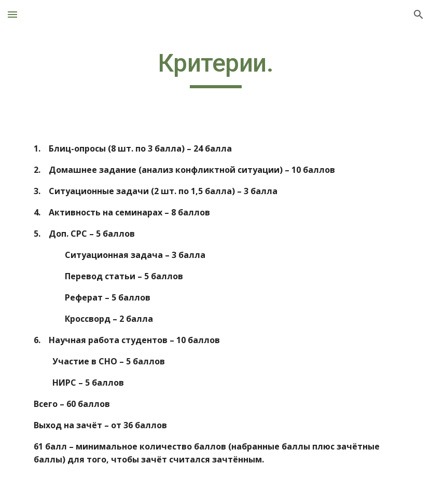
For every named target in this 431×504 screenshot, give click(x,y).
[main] (215, 68)
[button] (12, 14)
